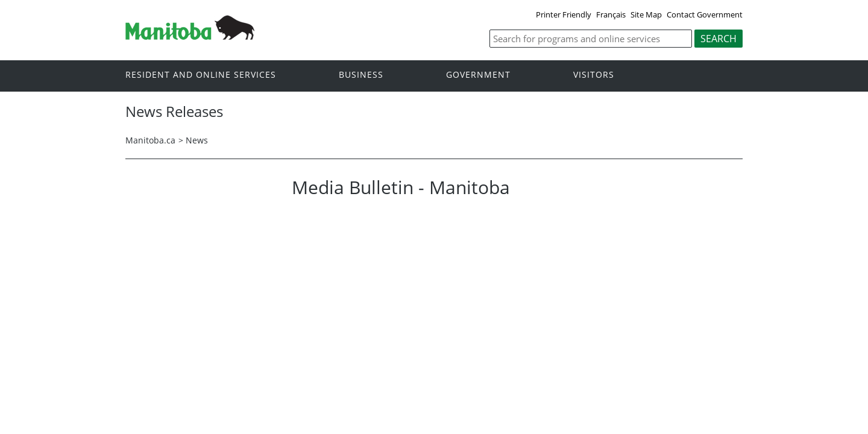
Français (611, 14)
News (197, 140)
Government (478, 75)
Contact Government (705, 14)
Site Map (646, 14)
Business (361, 75)
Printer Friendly (564, 14)
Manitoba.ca (150, 140)
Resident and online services (201, 75)
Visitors (594, 75)
